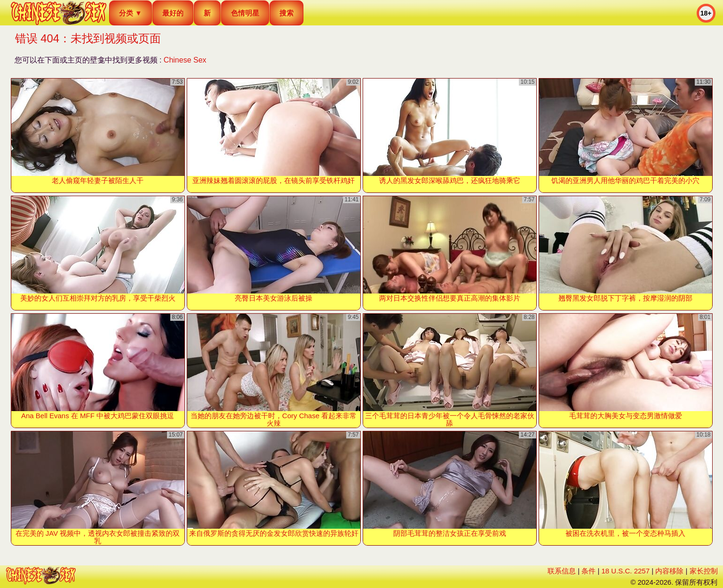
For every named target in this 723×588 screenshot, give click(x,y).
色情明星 (245, 13)
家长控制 (704, 571)
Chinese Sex (185, 60)
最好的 (173, 13)
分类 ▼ (131, 13)
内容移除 (669, 571)
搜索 (286, 13)
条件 (588, 571)
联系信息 (562, 571)
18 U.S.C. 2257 (625, 571)
